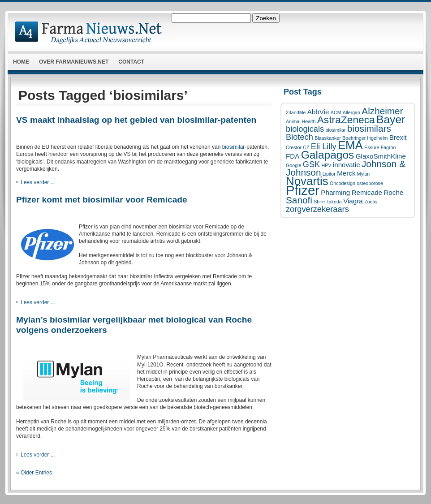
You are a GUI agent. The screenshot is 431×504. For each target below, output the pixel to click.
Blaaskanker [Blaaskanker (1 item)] (328, 138)
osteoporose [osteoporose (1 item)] (370, 183)
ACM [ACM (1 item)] (336, 112)
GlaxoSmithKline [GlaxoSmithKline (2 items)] (381, 156)
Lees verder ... (38, 182)
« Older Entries (34, 473)
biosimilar (234, 147)
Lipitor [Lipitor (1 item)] (329, 174)
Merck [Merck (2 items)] (346, 173)
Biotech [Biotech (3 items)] (300, 137)
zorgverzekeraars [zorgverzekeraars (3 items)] (317, 209)
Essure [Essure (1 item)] (372, 147)
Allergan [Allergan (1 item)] (351, 112)
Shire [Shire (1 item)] (319, 202)
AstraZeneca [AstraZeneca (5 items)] (346, 120)
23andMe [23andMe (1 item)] (296, 112)
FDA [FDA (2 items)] (293, 156)
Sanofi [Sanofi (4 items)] (299, 200)
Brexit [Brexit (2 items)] (398, 137)
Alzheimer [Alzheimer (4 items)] (382, 111)
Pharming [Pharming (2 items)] (335, 192)
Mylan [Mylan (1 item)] (363, 174)
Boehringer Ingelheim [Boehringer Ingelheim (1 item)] (365, 138)
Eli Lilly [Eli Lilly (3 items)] (324, 146)
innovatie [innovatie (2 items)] (347, 165)
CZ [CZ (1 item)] (306, 147)
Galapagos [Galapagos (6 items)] (328, 155)
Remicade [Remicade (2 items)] (367, 192)
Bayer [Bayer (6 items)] (391, 119)
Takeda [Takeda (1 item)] (334, 202)
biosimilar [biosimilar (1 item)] (335, 130)
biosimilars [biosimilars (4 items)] (369, 128)
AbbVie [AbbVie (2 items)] (318, 112)
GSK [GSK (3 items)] (311, 164)
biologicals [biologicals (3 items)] (305, 129)
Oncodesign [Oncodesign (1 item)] (343, 183)
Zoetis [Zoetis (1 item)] (371, 202)
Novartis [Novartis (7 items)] (307, 181)
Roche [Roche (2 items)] (393, 192)
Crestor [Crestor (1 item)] (294, 147)
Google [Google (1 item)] (293, 165)
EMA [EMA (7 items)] (350, 145)
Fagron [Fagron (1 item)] (388, 147)
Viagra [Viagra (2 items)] (353, 201)
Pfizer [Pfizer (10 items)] (303, 190)
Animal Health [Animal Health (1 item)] (301, 121)
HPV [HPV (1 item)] (327, 165)
